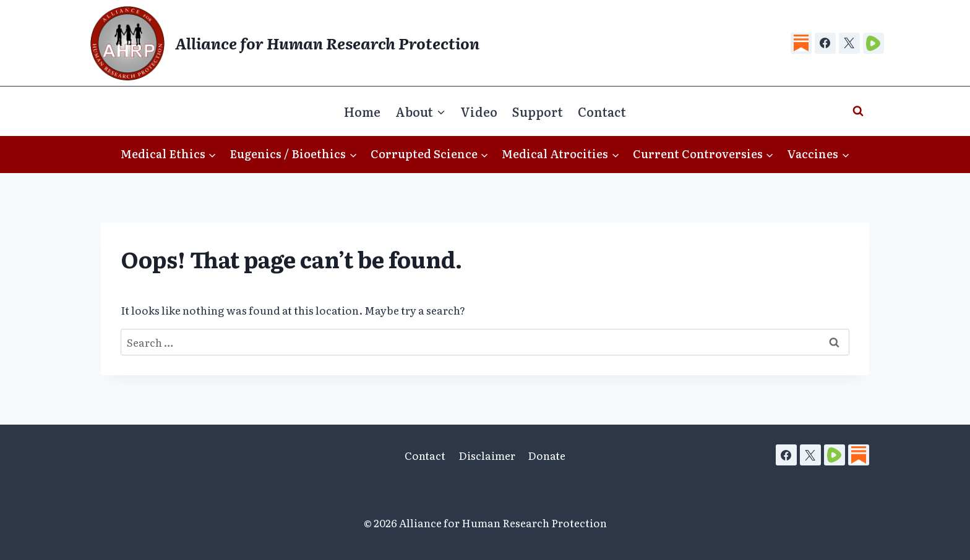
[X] (849, 43)
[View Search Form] (858, 111)
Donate (547, 455)
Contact (602, 111)
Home (362, 111)
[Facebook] (825, 43)
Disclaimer (487, 455)
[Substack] (801, 43)
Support (538, 111)
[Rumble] (873, 43)
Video (479, 111)
